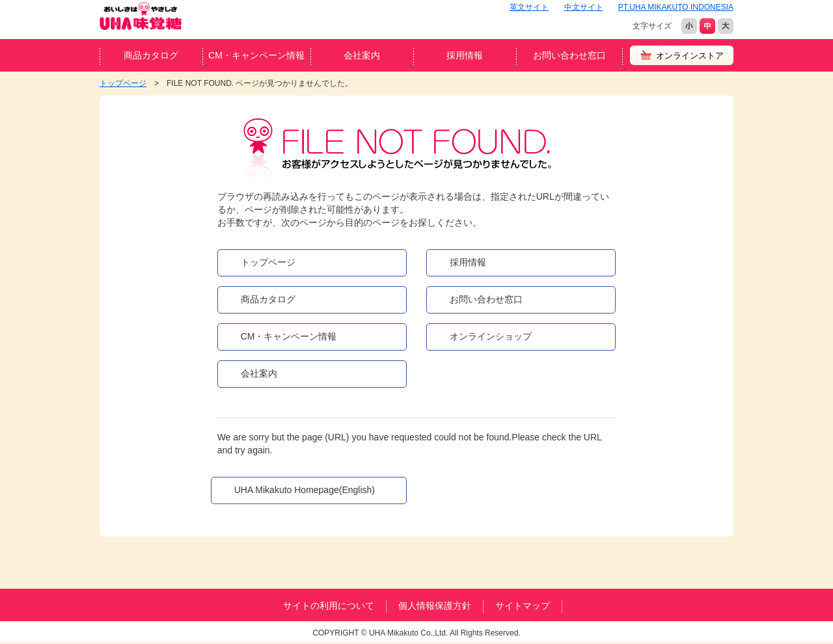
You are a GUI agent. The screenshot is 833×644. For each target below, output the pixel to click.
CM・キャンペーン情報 (256, 55)
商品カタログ (151, 55)
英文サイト (529, 7)
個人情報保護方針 (435, 606)
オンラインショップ (491, 336)
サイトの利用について (329, 606)
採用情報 (465, 55)
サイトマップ (523, 606)
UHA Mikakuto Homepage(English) (305, 490)
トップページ (268, 262)
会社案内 (362, 55)
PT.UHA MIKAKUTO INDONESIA (676, 7)
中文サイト (584, 7)
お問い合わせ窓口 (569, 55)
